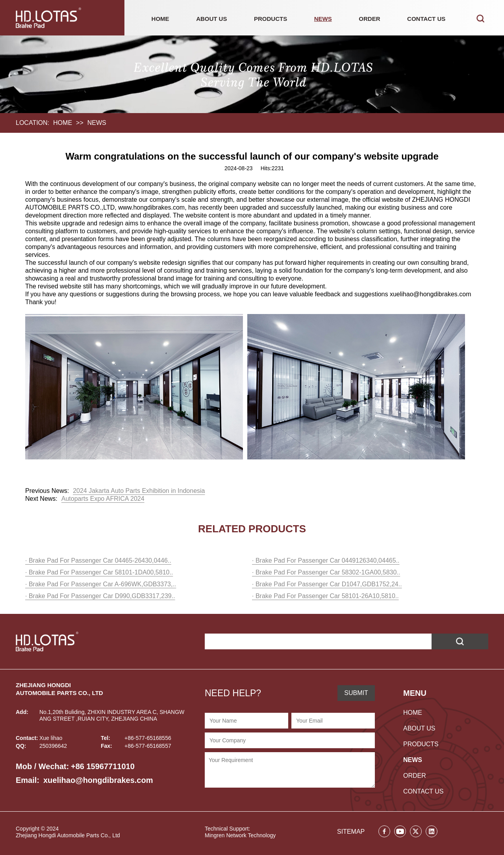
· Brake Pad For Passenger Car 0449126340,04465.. (326, 560)
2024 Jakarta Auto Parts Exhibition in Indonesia (139, 491)
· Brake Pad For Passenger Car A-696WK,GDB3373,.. (101, 584)
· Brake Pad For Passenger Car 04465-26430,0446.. (98, 560)
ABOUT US (211, 19)
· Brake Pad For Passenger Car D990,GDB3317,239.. (100, 596)
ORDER (369, 19)
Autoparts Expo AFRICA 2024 (103, 499)
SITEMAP (351, 832)
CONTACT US (426, 19)
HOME (160, 19)
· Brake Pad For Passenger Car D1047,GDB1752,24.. (327, 584)
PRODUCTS (271, 19)
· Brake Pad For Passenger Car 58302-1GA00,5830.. (326, 572)
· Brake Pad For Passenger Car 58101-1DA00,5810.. (99, 572)
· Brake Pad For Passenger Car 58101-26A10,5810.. (325, 596)
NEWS (323, 19)
